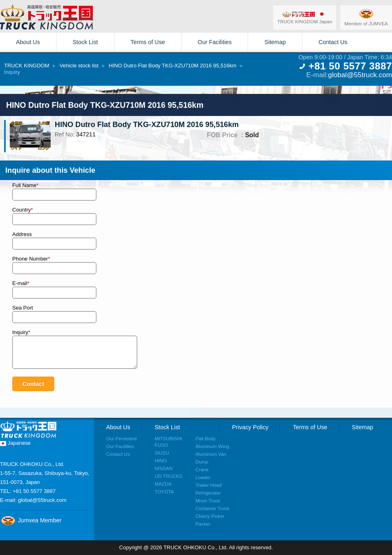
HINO (161, 460)
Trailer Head (209, 485)
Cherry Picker (210, 516)
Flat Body (206, 438)
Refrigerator (208, 493)
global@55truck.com (360, 75)
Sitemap (275, 42)
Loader (203, 477)
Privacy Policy (250, 427)
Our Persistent (121, 438)
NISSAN (164, 468)
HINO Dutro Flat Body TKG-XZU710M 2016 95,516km (173, 66)
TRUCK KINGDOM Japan (305, 17)
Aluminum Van (211, 454)
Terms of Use (148, 42)
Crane (202, 469)
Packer (203, 524)
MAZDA (163, 484)
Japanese (15, 443)
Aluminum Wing (212, 446)
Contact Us (333, 42)
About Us (28, 42)
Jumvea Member (31, 520)
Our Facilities (215, 42)
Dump (202, 462)
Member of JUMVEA (366, 17)
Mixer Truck (208, 500)
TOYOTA (164, 491)
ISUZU (162, 453)
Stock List (85, 42)
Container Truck (213, 508)
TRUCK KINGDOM (27, 66)
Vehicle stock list (79, 66)
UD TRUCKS (169, 476)
